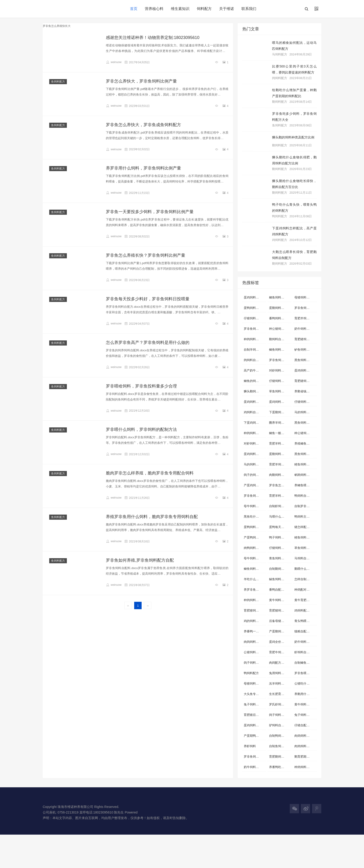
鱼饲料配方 (58, 82)
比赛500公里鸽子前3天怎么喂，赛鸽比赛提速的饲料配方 (294, 69)
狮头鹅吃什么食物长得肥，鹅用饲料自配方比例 (294, 160)
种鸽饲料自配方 (254, 339)
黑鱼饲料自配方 (305, 454)
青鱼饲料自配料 (280, 558)
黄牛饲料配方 (278, 600)
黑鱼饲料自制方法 (305, 423)
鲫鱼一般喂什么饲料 (280, 433)
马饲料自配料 (303, 558)
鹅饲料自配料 (278, 339)
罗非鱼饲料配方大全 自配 (255, 757)
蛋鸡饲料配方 (253, 725)
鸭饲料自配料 (303, 496)
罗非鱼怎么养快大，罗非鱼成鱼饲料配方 (143, 125)
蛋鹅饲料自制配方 (280, 454)
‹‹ (128, 606)
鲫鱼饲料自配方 (280, 350)
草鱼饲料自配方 (305, 548)
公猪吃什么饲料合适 (305, 684)
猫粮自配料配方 (305, 631)
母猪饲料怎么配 (254, 684)
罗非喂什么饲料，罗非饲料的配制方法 (141, 429)
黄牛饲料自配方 (305, 704)
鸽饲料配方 (280, 78)
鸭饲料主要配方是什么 (305, 517)
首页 (134, 9)
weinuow (114, 62)
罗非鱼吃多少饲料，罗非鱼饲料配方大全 (294, 117)
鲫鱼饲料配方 (253, 569)
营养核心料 (154, 9)
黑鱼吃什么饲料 (254, 517)
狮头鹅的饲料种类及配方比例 (293, 137)
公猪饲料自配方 (254, 652)
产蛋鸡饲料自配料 (255, 485)
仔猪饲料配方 (278, 548)
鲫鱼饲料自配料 (280, 297)
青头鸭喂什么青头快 (305, 621)
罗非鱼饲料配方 (280, 360)
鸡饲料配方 (280, 240)
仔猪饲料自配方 (280, 381)
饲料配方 (204, 9)
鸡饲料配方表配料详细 (305, 610)
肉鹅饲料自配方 (280, 475)
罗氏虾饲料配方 (280, 704)
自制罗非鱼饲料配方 (305, 506)
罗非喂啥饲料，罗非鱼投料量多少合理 (141, 386)
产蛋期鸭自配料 (254, 736)
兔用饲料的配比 (280, 673)
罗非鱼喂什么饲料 (305, 673)
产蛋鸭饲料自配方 (255, 537)
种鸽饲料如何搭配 (305, 767)
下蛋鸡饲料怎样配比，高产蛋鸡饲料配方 (294, 231)
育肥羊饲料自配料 (280, 464)
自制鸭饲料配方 (280, 736)
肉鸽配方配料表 (280, 663)
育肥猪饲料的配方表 (280, 610)
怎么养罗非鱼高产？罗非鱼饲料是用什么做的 (148, 343)
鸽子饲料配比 (253, 663)
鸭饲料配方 (280, 216)
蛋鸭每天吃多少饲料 (280, 527)
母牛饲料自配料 (254, 506)
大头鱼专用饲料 (254, 694)
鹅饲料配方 (280, 102)
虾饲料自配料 (303, 652)
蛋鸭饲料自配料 (254, 308)
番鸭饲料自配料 (280, 318)
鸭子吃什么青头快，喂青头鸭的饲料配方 (294, 208)
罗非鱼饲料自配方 (305, 308)
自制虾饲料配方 (280, 506)
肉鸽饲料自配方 (254, 642)
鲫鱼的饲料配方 (254, 381)
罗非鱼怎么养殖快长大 (280, 485)
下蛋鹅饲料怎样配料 (280, 412)
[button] (306, 9)
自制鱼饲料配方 (280, 746)
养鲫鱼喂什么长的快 (305, 485)
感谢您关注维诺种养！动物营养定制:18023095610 (153, 38)
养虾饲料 (250, 746)
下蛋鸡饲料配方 (254, 423)
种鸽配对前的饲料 (305, 590)
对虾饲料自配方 (280, 370)
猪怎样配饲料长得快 (305, 527)
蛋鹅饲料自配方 (280, 308)
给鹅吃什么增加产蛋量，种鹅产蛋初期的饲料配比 (294, 93)
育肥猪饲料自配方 (305, 381)
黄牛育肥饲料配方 (305, 600)
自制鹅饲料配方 (280, 569)
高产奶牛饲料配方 (255, 370)
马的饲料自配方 (254, 464)
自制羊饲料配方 (254, 350)
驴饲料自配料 (278, 725)
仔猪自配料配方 (305, 725)
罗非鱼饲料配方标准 (255, 496)
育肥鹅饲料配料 (280, 757)
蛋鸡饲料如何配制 (305, 370)
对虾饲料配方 (253, 444)
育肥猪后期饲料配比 (255, 715)
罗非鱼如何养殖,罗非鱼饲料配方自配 (140, 560)
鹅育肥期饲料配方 (305, 757)
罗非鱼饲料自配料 (255, 329)
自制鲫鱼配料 (303, 663)
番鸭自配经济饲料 (280, 590)
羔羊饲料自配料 (280, 684)
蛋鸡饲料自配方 (254, 402)
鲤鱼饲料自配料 (305, 464)
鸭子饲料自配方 (280, 537)
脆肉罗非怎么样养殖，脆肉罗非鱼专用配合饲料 (150, 473)
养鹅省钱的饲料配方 (305, 391)
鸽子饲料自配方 (280, 715)
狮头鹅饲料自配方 (255, 391)
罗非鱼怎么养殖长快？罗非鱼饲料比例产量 (146, 255)
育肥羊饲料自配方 (305, 318)
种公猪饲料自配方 (280, 329)
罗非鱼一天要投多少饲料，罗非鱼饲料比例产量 (150, 212)
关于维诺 (227, 9)
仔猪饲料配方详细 (305, 402)
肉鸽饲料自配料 (305, 736)
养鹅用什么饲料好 (305, 694)
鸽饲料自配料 (253, 360)
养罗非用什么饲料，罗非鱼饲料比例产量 (143, 168)
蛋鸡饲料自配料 (254, 297)
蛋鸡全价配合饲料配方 (280, 642)
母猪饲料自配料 (305, 297)
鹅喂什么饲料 (303, 569)
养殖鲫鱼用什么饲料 (305, 444)
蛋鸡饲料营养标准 (280, 402)
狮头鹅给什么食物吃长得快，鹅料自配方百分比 (294, 184)
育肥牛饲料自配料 (280, 652)
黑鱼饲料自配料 (305, 360)
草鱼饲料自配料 (280, 391)
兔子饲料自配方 (305, 715)
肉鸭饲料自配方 (254, 548)
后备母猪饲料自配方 (280, 621)
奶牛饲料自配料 (305, 329)
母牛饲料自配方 (254, 558)
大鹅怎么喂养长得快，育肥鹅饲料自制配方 (294, 255)
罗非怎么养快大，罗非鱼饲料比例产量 (141, 81)
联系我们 (249, 9)
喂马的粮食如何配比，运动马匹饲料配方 (294, 46)
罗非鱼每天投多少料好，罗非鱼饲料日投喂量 (148, 299)
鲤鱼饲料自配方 (305, 537)
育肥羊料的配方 (280, 444)
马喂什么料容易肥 (280, 517)
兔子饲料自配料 (254, 704)
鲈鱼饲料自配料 (305, 350)
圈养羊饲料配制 (280, 423)
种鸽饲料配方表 (254, 600)
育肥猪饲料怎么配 (255, 610)
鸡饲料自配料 (253, 412)
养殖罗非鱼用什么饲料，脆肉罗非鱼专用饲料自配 (152, 517)
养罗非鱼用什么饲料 (255, 590)
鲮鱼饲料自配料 (280, 579)
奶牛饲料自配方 (305, 642)
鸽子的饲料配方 (254, 475)
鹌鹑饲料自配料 (305, 475)
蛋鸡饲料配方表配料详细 (255, 454)
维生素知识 (180, 9)
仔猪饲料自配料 (254, 318)
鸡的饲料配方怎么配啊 (255, 621)
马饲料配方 (280, 54)
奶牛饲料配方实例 (255, 767)
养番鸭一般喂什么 (255, 631)
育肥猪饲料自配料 (305, 339)
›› (148, 606)
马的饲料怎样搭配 (305, 412)
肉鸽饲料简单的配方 (305, 746)
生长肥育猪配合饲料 (280, 694)
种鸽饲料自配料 (254, 433)
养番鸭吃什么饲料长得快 (280, 767)
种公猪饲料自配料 (305, 433)
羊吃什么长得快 (254, 579)
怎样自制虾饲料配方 (305, 579)
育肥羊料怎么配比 (280, 496)
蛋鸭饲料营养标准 (255, 527)
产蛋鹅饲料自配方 (280, 631)
